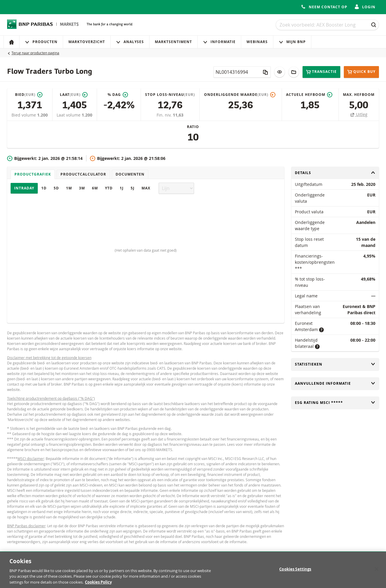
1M (69, 188)
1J (122, 188)
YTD (109, 188)
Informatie (219, 42)
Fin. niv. (165, 115)
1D (44, 188)
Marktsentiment (173, 42)
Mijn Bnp (292, 42)
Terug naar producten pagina (35, 53)
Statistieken (335, 364)
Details (335, 173)
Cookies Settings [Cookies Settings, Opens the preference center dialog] (295, 572)
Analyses (130, 42)
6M (95, 188)
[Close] (377, 572)
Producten (41, 42)
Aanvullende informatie (335, 383)
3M (82, 188)
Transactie (321, 72)
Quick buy (361, 72)
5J (133, 188)
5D (56, 188)
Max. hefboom (359, 95)
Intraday (24, 188)
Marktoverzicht (87, 42)
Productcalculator (83, 174)
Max (146, 188)
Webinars (257, 42)
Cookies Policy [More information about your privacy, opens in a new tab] (98, 585)
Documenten (130, 174)
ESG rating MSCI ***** (335, 403)
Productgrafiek (33, 174)
